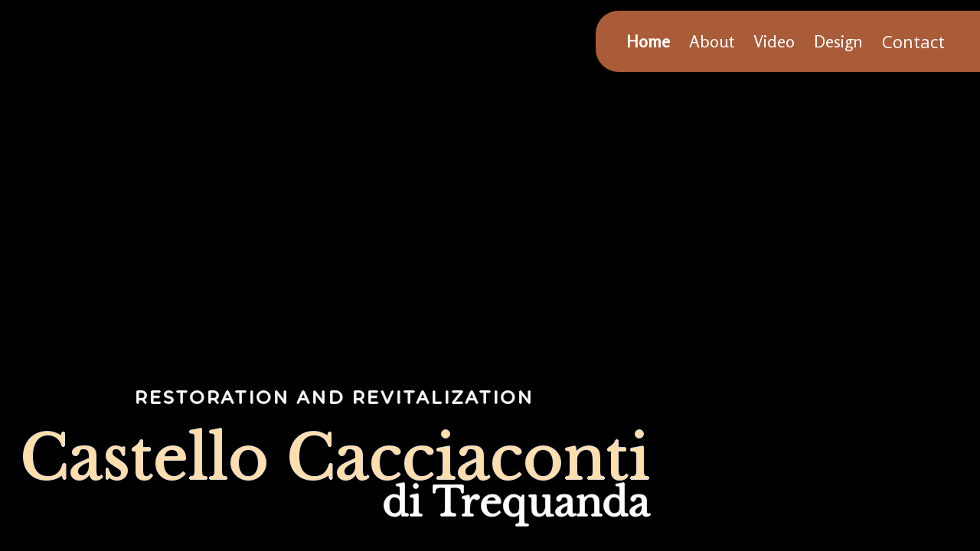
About (712, 41)
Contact (913, 41)
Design (838, 41)
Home (648, 41)
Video (774, 41)
